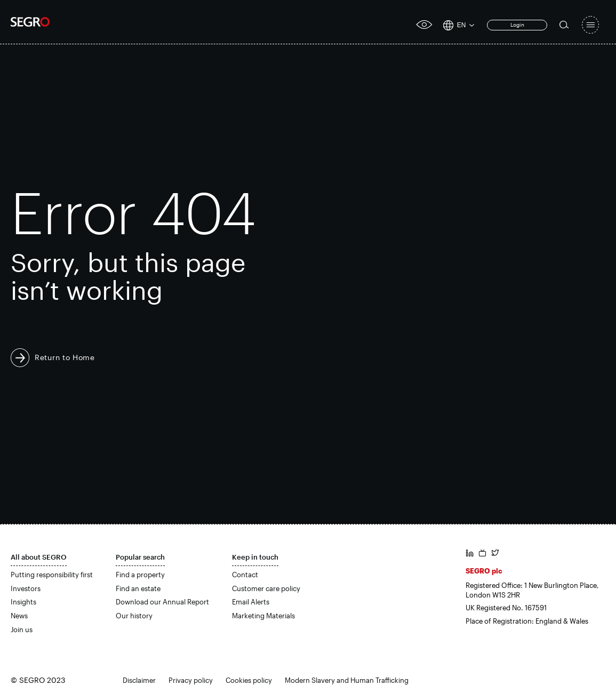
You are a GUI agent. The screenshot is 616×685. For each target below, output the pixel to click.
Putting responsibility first (52, 575)
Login (517, 25)
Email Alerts (251, 602)
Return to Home (65, 357)
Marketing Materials (263, 616)
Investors (26, 588)
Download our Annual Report (162, 602)
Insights (23, 602)
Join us (22, 630)
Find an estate (138, 588)
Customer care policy (266, 588)
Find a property (140, 575)
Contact (245, 575)
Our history (134, 616)
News (19, 616)
